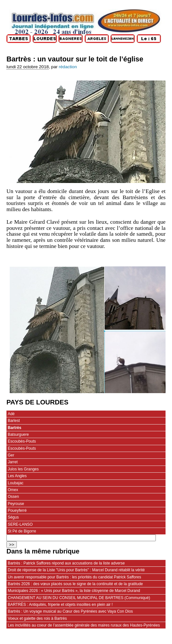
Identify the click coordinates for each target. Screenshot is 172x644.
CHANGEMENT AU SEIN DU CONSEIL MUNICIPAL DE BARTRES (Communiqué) (79, 598)
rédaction (68, 67)
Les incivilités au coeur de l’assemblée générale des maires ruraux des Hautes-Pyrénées (84, 625)
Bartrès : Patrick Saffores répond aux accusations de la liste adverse (66, 563)
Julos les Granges (23, 469)
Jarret (13, 462)
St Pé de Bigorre (22, 531)
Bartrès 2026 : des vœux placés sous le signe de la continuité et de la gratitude (75, 584)
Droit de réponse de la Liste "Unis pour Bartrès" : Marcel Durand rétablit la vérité (76, 570)
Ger (11, 455)
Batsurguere (18, 435)
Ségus (13, 517)
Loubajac (16, 483)
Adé (11, 414)
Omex (13, 490)
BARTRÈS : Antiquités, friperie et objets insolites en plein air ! (60, 605)
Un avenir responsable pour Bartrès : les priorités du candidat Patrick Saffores (74, 577)
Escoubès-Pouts (22, 441)
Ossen (13, 497)
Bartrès (15, 428)
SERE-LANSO (20, 524)
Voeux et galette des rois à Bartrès (37, 618)
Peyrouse (16, 504)
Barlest (14, 421)
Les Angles (17, 476)
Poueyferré (17, 510)
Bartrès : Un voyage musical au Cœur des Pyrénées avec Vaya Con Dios (70, 611)
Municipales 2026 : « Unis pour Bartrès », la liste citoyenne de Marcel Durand (74, 591)
